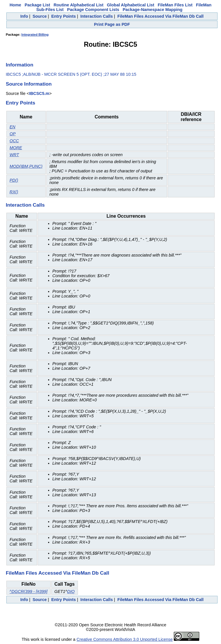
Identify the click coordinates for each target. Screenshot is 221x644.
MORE (16, 148)
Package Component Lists (93, 10)
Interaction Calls (96, 16)
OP (13, 134)
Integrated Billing (35, 35)
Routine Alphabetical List (78, 5)
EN (12, 127)
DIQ (71, 591)
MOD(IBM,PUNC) (26, 166)
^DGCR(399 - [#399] (29, 591)
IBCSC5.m (39, 93)
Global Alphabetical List (130, 5)
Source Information (29, 84)
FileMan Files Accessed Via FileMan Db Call (160, 16)
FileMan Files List (175, 5)
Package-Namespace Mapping (152, 10)
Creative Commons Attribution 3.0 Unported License (125, 639)
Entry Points (64, 16)
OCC (14, 141)
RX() (14, 192)
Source (40, 16)
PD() (14, 180)
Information (20, 65)
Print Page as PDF (112, 24)
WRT (14, 155)
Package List (37, 5)
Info (24, 16)
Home (15, 5)
